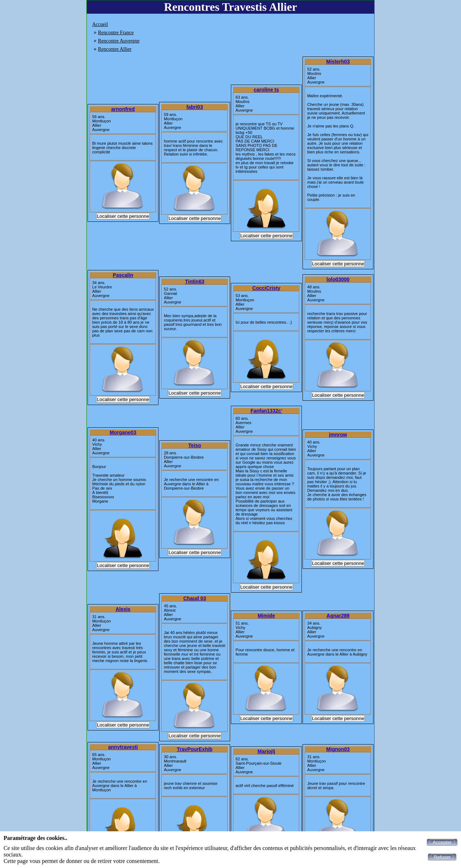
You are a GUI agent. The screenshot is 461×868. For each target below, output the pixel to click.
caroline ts (266, 90)
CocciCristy (267, 288)
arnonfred (123, 109)
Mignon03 (338, 749)
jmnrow (338, 435)
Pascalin (123, 275)
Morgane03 (123, 432)
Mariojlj (266, 751)
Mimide (266, 616)
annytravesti (123, 747)
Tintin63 (195, 282)
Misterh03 (338, 62)
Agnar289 (338, 616)
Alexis (123, 609)
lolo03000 (338, 279)
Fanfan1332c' (266, 411)
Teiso (195, 445)
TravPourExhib (195, 749)
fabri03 (195, 107)
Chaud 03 (195, 598)
